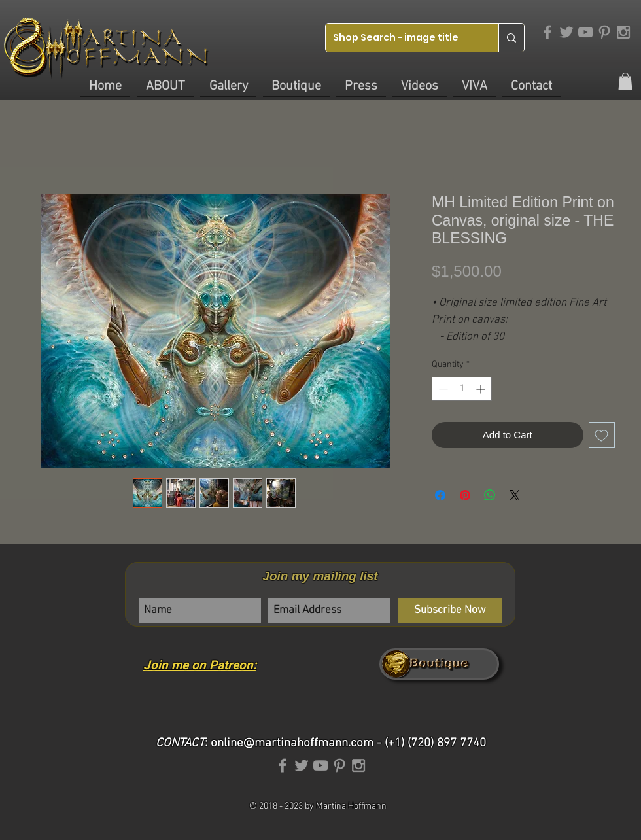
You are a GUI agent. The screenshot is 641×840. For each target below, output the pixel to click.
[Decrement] (442, 389)
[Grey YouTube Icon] (585, 32)
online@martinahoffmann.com (292, 744)
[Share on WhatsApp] (490, 495)
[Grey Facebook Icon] (547, 32)
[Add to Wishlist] (602, 435)
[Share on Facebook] (440, 495)
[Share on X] (515, 495)
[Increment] (482, 389)
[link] (625, 81)
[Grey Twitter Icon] (566, 32)
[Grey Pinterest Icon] (604, 32)
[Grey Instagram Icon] (623, 32)
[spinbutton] (462, 389)
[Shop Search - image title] (402, 38)
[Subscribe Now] (450, 611)
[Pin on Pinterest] (465, 495)
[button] (165, 87)
